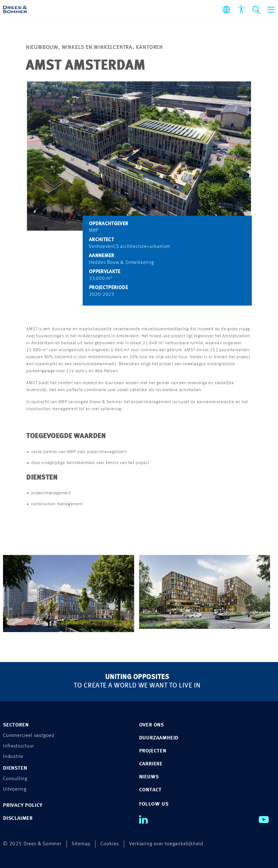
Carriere (151, 764)
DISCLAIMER (18, 818)
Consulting (15, 779)
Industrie (13, 757)
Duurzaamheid (159, 738)
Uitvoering (15, 789)
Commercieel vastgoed (29, 736)
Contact (150, 790)
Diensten (15, 768)
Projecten (153, 751)
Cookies (110, 844)
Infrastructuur (18, 746)
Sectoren (16, 725)
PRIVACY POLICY (23, 805)
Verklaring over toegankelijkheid (166, 844)
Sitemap (81, 844)
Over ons (151, 725)
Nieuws (149, 777)
